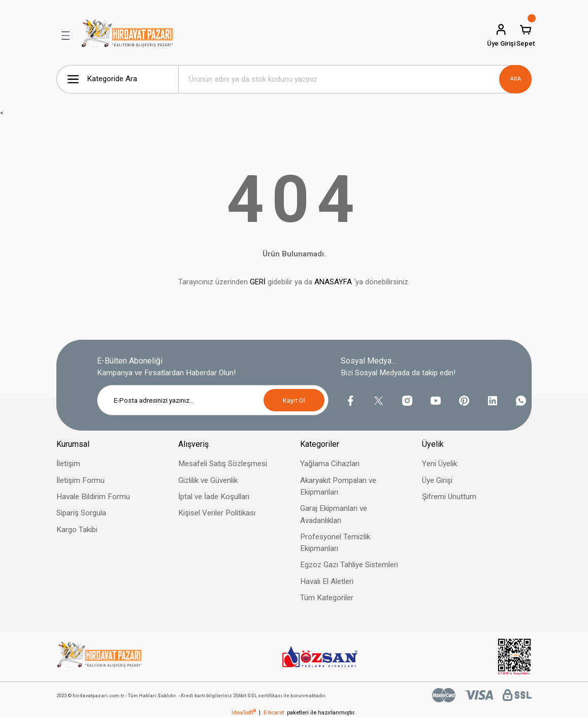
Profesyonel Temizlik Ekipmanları (335, 543)
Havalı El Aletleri (327, 581)
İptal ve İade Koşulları (214, 497)
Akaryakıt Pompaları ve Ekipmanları (338, 486)
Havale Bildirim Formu (93, 497)
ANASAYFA (333, 282)
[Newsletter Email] (213, 400)
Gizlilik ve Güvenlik (208, 480)
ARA (515, 79)
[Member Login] (501, 36)
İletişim (68, 464)
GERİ (258, 282)
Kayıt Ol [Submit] (294, 400)
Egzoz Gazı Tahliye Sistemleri (349, 565)
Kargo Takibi (77, 530)
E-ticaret (274, 712)
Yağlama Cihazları (330, 464)
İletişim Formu (80, 480)
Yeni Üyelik (439, 464)
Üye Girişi (437, 480)
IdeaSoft (244, 712)
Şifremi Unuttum (449, 497)
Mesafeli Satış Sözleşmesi (223, 464)
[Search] (355, 79)
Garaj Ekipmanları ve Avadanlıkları (334, 514)
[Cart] (526, 36)
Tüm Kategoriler (327, 598)
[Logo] (127, 36)
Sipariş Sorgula (81, 513)
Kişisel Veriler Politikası (217, 513)
